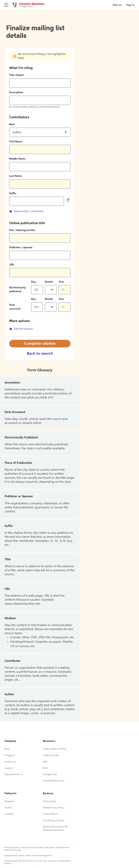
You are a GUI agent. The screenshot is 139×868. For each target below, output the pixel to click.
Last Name (16, 176)
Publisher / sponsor (21, 247)
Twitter (8, 808)
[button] (40, 132)
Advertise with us (13, 775)
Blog (7, 749)
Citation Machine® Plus (55, 749)
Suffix (13, 193)
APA (45, 762)
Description (16, 92)
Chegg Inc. (10, 755)
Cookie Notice (50, 814)
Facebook (10, 801)
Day (34, 282)
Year (61, 282)
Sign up (117, 5)
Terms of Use (49, 801)
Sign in (130, 5)
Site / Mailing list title (22, 230)
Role (12, 124)
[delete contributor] (68, 200)
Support (9, 768)
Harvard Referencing (54, 781)
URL (12, 265)
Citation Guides (51, 755)
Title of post (16, 75)
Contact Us (10, 762)
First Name (16, 142)
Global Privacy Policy (54, 808)
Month (49, 282)
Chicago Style (50, 775)
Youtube (9, 814)
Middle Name (17, 159)
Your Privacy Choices (54, 821)
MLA (45, 768)
